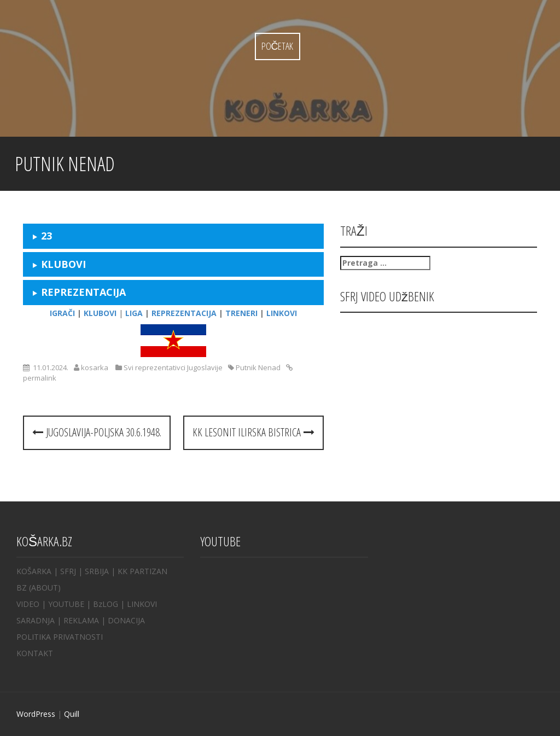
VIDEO (28, 604)
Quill (72, 714)
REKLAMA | (86, 620)
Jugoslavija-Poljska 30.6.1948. (97, 432)
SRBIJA (97, 571)
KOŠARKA (34, 571)
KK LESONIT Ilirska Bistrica (253, 432)
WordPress (36, 714)
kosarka (95, 367)
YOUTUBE (66, 604)
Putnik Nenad (258, 367)
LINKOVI (142, 604)
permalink (40, 378)
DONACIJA (126, 620)
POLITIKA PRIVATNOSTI (60, 637)
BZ (22, 588)
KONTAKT (35, 653)
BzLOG (106, 604)
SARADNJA (36, 620)
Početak (278, 46)
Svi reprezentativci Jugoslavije (173, 367)
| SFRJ (65, 571)
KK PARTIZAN (142, 571)
